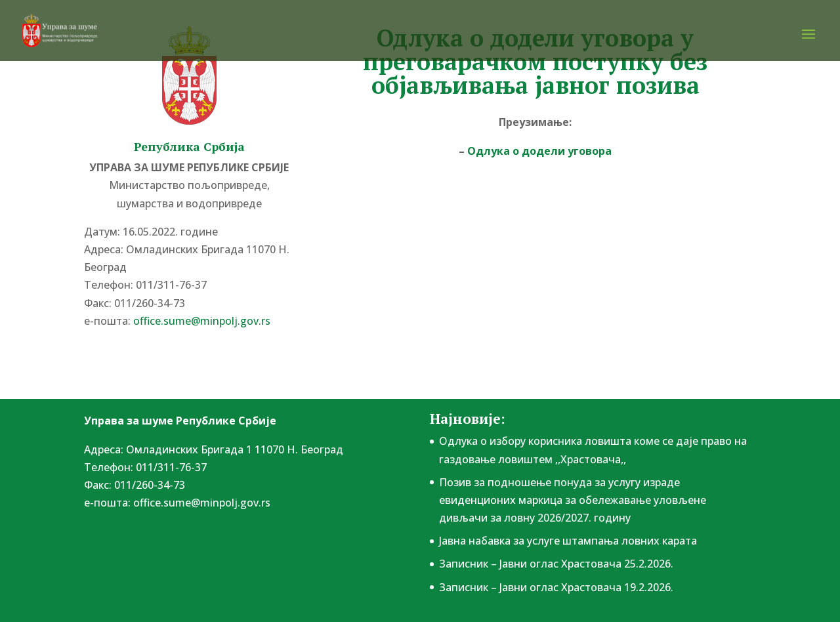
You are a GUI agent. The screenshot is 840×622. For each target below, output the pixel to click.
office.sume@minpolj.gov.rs (202, 321)
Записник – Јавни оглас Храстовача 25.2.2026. (556, 564)
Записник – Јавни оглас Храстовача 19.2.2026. (556, 587)
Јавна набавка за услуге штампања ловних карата (568, 541)
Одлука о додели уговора (539, 151)
